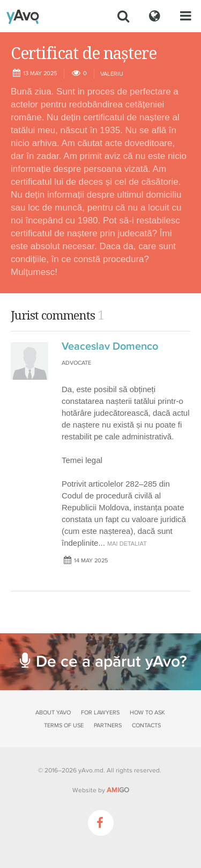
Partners (108, 725)
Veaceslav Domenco (110, 346)
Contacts (146, 725)
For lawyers (100, 713)
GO (118, 790)
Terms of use (64, 725)
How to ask (147, 713)
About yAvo (53, 713)
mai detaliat (127, 544)
